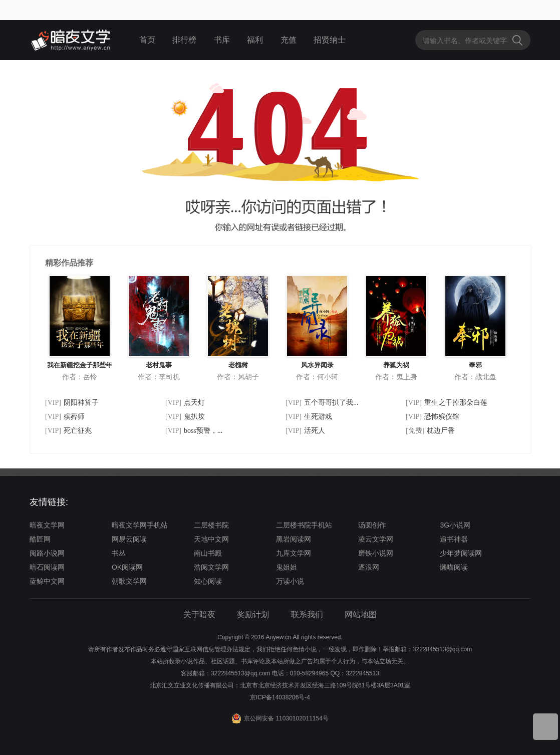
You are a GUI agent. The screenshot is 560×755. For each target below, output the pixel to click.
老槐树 (238, 365)
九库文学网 (294, 553)
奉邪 (475, 365)
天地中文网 (211, 539)
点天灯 (194, 403)
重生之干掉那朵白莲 (456, 403)
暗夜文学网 (47, 525)
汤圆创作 (372, 525)
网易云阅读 (129, 539)
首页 (147, 40)
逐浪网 (369, 567)
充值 (289, 40)
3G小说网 (455, 525)
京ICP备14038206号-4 (280, 697)
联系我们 (307, 614)
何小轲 (328, 377)
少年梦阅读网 (461, 553)
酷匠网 (40, 539)
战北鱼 (486, 377)
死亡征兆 (78, 431)
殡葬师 (74, 417)
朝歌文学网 (129, 581)
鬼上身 (407, 377)
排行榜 (184, 40)
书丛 (119, 553)
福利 (255, 40)
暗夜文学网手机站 (140, 525)
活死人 (315, 431)
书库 (222, 40)
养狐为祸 (396, 365)
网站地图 (361, 614)
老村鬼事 (159, 365)
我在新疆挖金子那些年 (80, 365)
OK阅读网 (127, 567)
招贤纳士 (330, 40)
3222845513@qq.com (240, 673)
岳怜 (90, 377)
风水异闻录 (317, 365)
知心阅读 (208, 581)
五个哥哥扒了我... (331, 403)
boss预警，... (203, 431)
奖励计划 (253, 614)
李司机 (169, 377)
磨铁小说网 (376, 553)
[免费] (415, 431)
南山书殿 (208, 553)
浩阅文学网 (211, 567)
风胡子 (248, 377)
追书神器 (454, 539)
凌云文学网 (376, 539)
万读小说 (290, 581)
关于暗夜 (199, 614)
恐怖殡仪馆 (442, 417)
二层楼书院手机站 (304, 525)
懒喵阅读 (454, 567)
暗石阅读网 (47, 567)
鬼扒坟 (194, 417)
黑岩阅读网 (294, 539)
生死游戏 (318, 417)
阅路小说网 (47, 553)
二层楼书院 (211, 525)
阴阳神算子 (81, 403)
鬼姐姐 (287, 567)
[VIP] (53, 403)
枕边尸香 (441, 431)
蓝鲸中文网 (47, 581)
